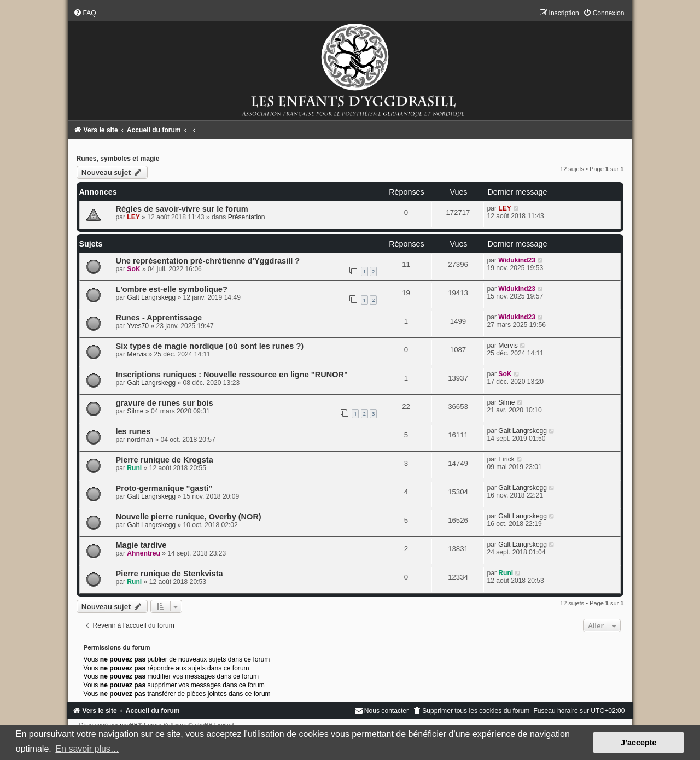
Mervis (137, 354)
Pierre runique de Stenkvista (170, 574)
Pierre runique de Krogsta (165, 460)
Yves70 (138, 326)
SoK (133, 269)
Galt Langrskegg (151, 297)
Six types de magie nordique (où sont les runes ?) (210, 346)
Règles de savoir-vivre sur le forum (182, 209)
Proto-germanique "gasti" (164, 488)
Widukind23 (517, 260)
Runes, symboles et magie (118, 159)
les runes (133, 431)
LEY (133, 217)
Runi (134, 468)
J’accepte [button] (639, 743)
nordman (140, 440)
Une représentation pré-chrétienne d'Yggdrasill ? (208, 261)
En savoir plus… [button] (87, 749)
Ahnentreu (143, 553)
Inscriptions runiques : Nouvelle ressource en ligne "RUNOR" (232, 375)
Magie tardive (141, 545)
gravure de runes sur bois (165, 403)
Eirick (506, 459)
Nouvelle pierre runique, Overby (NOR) (189, 517)
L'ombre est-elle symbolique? (172, 289)
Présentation (247, 217)
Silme (135, 411)
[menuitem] (85, 13)
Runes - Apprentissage (159, 318)
